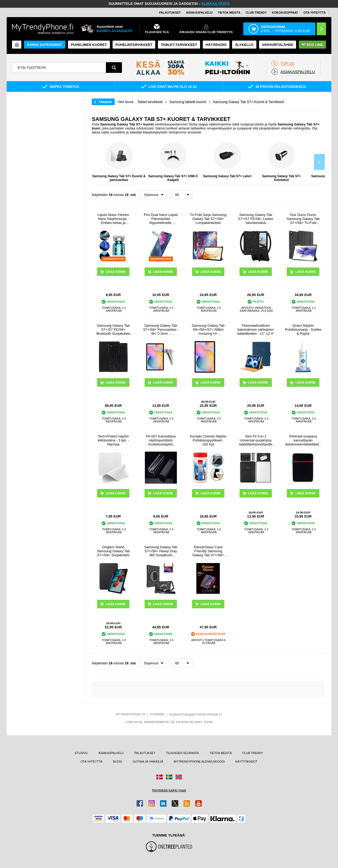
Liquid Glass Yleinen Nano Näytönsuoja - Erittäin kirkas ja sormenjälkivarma (113, 219)
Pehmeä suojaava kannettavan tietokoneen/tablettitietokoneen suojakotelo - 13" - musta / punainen (303, 440)
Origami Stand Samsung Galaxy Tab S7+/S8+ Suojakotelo (113, 551)
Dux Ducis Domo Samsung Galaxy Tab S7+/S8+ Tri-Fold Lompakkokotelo (303, 219)
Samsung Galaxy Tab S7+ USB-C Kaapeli (173, 162)
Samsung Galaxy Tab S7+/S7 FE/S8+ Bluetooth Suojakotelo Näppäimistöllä (113, 330)
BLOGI (118, 762)
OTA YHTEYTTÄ (315, 13)
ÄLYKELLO (244, 45)
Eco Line (312, 45)
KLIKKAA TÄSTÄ (215, 4)
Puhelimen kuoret (89, 45)
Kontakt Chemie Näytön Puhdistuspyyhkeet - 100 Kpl (208, 440)
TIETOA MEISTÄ (229, 13)
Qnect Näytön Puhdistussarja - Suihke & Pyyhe (303, 330)
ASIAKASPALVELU (199, 13)
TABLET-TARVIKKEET (179, 45)
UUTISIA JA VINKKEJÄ (148, 762)
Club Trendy (256, 13)
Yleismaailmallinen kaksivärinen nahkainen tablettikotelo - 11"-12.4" (256, 330)
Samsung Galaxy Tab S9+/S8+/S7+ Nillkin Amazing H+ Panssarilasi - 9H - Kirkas (208, 330)
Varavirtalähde (278, 45)
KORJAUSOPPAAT (285, 13)
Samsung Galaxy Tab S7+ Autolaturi (281, 162)
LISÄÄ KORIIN (211, 272)
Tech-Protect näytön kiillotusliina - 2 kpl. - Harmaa (113, 440)
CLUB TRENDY (253, 753)
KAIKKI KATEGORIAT (45, 45)
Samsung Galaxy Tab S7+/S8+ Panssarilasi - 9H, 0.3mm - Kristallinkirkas (161, 330)
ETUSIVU (81, 753)
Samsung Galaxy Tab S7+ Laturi (227, 160)
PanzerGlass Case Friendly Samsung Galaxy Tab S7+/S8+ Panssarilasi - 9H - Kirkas (208, 551)
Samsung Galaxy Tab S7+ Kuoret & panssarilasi (119, 162)
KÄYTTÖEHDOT (246, 762)
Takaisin (105, 102)
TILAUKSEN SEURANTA (182, 753)
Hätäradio (216, 45)
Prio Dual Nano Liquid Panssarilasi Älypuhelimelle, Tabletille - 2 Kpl (161, 219)
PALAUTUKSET (170, 13)
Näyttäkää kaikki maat (169, 790)
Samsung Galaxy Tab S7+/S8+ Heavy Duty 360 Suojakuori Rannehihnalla (161, 551)
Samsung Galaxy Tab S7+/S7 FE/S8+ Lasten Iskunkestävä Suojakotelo (256, 219)
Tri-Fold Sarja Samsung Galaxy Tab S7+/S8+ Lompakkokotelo (208, 219)
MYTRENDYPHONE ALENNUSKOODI (199, 762)
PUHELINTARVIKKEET (134, 45)
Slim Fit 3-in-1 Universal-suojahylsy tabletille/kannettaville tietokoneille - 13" (256, 440)
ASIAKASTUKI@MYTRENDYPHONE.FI (196, 715)
